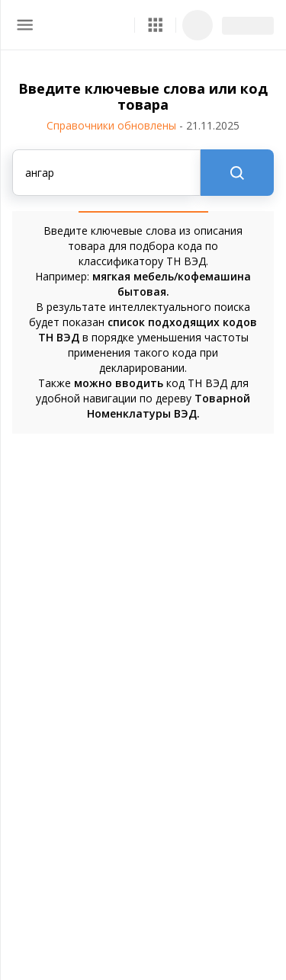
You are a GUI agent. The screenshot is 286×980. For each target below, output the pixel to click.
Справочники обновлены (143, 125)
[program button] (155, 25)
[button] (155, 25)
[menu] (25, 25)
